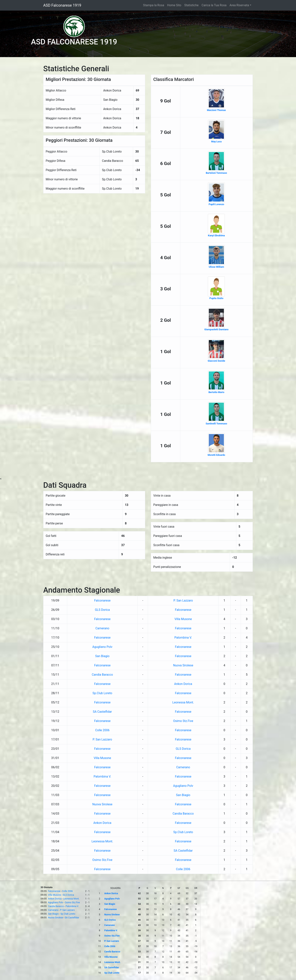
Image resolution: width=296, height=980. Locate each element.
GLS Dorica (102, 610)
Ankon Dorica (183, 684)
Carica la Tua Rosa (214, 5)
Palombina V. (183, 638)
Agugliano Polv (102, 647)
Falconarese (102, 600)
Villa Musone (183, 619)
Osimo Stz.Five (183, 721)
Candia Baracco (102, 675)
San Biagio (102, 656)
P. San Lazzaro (183, 600)
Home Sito (174, 5)
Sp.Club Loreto (102, 693)
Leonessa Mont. (183, 702)
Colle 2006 (102, 730)
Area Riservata (239, 5)
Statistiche (191, 5)
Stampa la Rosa (154, 5)
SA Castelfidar (102, 712)
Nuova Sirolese (183, 665)
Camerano (102, 628)
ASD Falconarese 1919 (62, 5)
